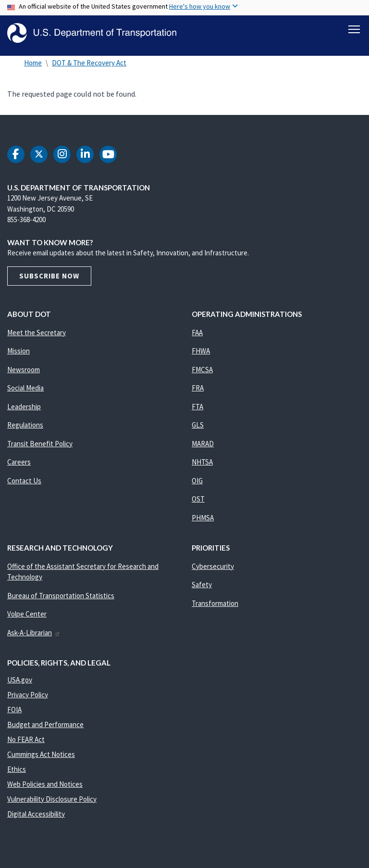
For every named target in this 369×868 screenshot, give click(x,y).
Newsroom (24, 374)
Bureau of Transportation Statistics (61, 600)
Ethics (17, 774)
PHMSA (203, 522)
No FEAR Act (26, 744)
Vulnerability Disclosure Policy (52, 803)
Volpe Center (27, 618)
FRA (198, 392)
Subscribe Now (49, 280)
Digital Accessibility (36, 818)
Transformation (215, 608)
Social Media (25, 392)
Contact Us (24, 485)
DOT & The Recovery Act (89, 67)
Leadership (24, 411)
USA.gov (20, 684)
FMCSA (202, 374)
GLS (198, 429)
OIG (197, 485)
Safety (202, 589)
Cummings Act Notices (41, 759)
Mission (18, 355)
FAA (197, 337)
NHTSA (202, 466)
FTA (197, 411)
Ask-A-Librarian (34, 637)
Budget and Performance (45, 729)
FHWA (201, 355)
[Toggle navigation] (354, 29)
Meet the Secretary (37, 337)
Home (33, 67)
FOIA (14, 714)
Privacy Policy (28, 699)
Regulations (25, 429)
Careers (19, 466)
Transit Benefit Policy (40, 448)
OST (198, 503)
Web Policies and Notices (45, 788)
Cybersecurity (213, 571)
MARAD (203, 448)
